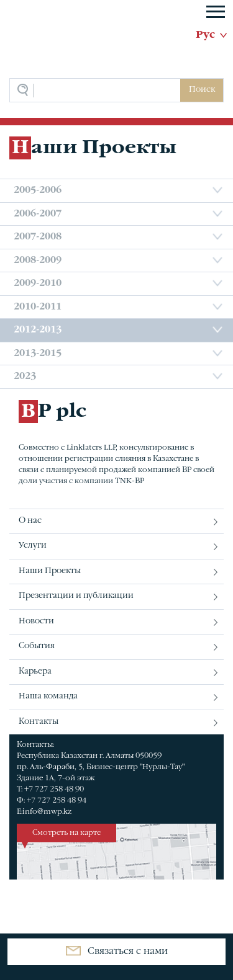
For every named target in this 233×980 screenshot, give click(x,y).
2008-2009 (38, 261)
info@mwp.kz (47, 812)
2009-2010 (38, 283)
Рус (205, 35)
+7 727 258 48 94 (57, 801)
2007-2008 (38, 237)
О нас (30, 521)
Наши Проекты (50, 571)
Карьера (35, 672)
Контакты (39, 722)
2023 (25, 376)
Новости (36, 621)
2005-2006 (38, 190)
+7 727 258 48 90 (54, 790)
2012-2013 (38, 330)
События (37, 646)
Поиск (202, 90)
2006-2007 (38, 214)
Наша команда (48, 697)
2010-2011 (38, 307)
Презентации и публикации (76, 596)
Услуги (33, 546)
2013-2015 (38, 354)
